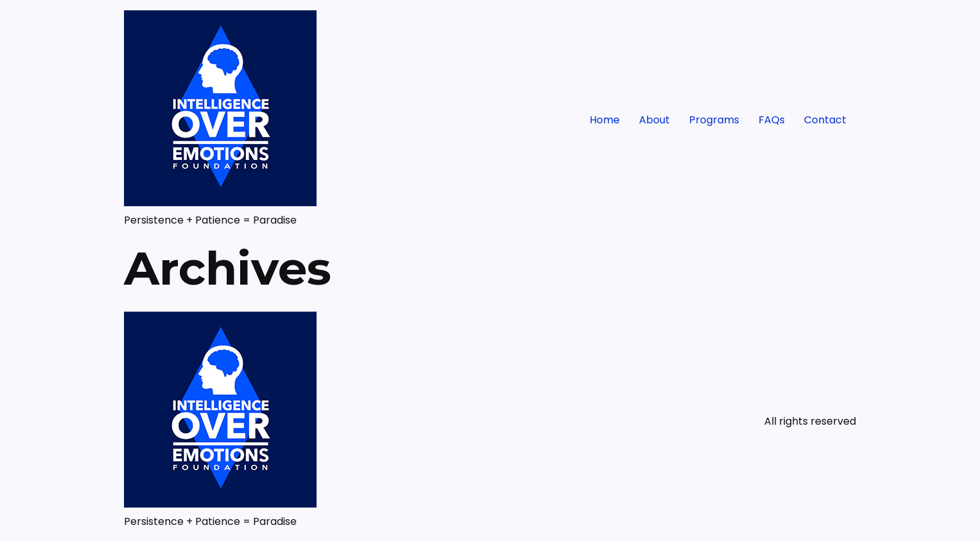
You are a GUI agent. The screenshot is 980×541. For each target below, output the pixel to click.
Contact (825, 120)
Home (605, 120)
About (654, 120)
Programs (714, 120)
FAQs (772, 120)
